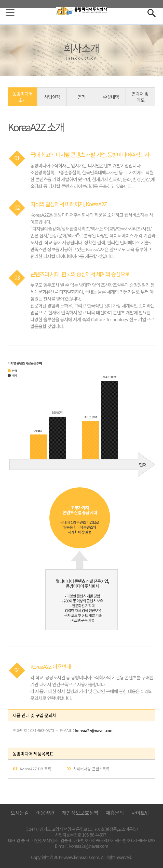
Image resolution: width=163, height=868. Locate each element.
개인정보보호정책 (80, 813)
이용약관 (45, 813)
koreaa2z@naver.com (94, 730)
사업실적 (52, 97)
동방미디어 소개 (22, 97)
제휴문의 (115, 813)
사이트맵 (140, 813)
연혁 (81, 97)
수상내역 (111, 97)
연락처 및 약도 (140, 97)
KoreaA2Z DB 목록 (36, 769)
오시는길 (20, 813)
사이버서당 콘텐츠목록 (91, 769)
